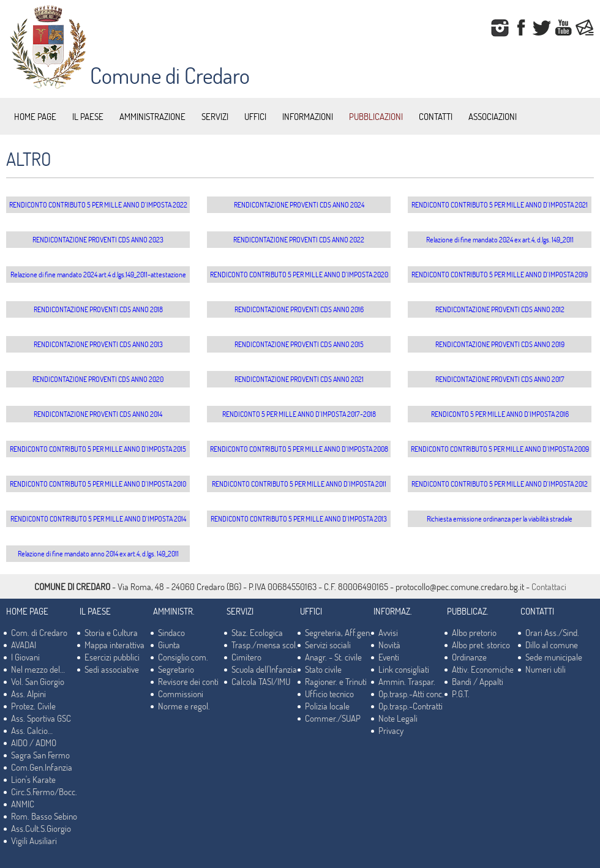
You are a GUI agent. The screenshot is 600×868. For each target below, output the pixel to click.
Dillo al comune (552, 645)
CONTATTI (436, 116)
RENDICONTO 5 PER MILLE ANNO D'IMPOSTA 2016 (500, 414)
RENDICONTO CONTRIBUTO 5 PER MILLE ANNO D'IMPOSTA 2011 (299, 484)
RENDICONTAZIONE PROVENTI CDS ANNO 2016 (299, 309)
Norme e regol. (184, 706)
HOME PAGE (35, 116)
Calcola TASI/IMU (261, 681)
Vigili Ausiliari (34, 840)
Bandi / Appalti (478, 681)
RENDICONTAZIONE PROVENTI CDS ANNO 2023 (98, 239)
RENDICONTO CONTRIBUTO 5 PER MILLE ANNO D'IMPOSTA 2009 (500, 449)
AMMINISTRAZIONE (152, 116)
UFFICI (255, 116)
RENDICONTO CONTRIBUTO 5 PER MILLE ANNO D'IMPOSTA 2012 (500, 484)
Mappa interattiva (114, 645)
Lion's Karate (33, 779)
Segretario (176, 669)
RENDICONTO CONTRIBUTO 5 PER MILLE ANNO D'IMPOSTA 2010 (98, 484)
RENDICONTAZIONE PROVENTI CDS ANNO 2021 (299, 379)
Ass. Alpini (28, 694)
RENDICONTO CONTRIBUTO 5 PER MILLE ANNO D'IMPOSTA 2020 (299, 274)
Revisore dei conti (188, 681)
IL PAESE (88, 116)
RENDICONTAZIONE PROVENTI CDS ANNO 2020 (98, 379)
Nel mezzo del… (38, 669)
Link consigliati (404, 669)
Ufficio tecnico (329, 694)
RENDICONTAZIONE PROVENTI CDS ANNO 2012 (500, 309)
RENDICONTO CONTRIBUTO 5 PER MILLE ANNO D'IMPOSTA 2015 (98, 449)
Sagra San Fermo (40, 755)
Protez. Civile (33, 706)
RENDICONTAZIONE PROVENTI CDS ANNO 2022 (299, 239)
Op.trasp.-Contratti (411, 706)
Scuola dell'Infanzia (264, 669)
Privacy (391, 730)
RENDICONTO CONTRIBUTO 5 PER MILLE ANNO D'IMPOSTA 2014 (98, 518)
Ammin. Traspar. (407, 681)
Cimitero (246, 657)
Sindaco (171, 632)
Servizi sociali (328, 645)
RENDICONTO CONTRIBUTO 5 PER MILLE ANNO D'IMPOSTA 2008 (299, 449)
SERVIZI (215, 116)
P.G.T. (461, 694)
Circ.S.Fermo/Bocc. (44, 791)
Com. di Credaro (39, 632)
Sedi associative (112, 669)
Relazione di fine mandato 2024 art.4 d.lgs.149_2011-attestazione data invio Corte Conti (98, 276)
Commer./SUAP (333, 718)
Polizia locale (327, 706)
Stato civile (323, 669)
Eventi (389, 657)
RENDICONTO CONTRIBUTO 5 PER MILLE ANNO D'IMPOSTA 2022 (98, 204)
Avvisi (388, 632)
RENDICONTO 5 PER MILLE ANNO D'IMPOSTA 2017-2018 (299, 414)
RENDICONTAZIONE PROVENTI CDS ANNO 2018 (98, 309)
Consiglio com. (183, 657)
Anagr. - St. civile (333, 657)
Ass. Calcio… (32, 730)
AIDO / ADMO (34, 743)
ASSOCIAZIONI (493, 116)
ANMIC (23, 804)
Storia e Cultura (111, 632)
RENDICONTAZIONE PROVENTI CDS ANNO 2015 (299, 344)
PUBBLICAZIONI (376, 116)
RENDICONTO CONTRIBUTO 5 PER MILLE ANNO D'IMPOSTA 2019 (500, 274)
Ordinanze (469, 657)
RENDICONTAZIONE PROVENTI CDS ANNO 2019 (500, 344)
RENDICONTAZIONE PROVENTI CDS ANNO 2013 (98, 344)
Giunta (169, 645)
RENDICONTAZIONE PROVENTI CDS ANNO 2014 (98, 414)
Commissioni (181, 694)
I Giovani (25, 657)
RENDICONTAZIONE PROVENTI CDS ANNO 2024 (299, 204)
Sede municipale (554, 657)
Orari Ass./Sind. (552, 632)
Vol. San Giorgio (38, 681)
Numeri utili (546, 669)
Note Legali (398, 718)
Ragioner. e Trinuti (336, 681)
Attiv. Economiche (483, 669)
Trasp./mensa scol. (264, 645)
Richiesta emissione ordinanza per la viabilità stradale (500, 518)
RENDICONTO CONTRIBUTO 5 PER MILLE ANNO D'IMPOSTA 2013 (299, 518)
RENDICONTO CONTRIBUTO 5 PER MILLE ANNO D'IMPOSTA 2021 (500, 204)
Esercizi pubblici (112, 657)
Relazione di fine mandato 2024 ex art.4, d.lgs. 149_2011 (500, 239)
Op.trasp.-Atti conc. (411, 694)
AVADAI (24, 645)
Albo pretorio (474, 632)
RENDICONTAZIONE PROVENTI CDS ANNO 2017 (500, 379)
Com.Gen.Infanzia (42, 767)
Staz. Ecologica (257, 632)
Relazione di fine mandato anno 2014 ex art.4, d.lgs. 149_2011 (98, 553)
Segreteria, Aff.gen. (338, 632)
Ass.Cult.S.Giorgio (41, 828)
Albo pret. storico (481, 645)
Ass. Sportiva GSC (41, 718)
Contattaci (549, 586)
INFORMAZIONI (308, 116)
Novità (389, 645)
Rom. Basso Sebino (44, 816)
